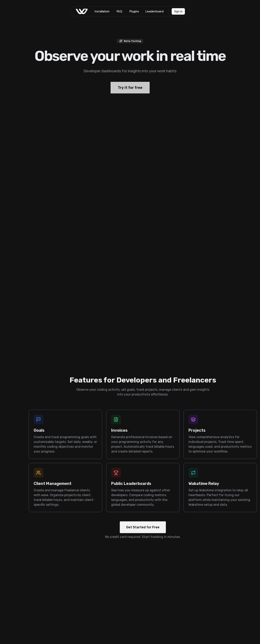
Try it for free (130, 94)
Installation (102, 11)
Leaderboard (154, 11)
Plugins (134, 11)
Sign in (178, 11)
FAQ (119, 11)
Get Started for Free (143, 532)
